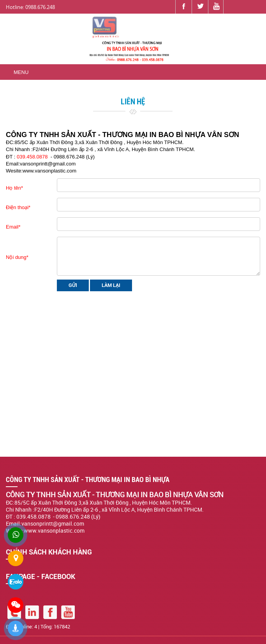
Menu (21, 72)
